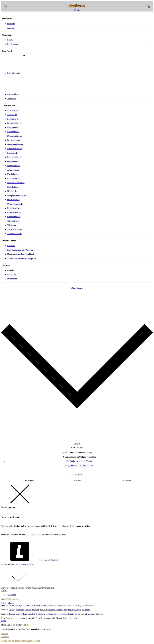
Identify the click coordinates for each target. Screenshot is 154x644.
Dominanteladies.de (15, 144)
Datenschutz (12, 279)
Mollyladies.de (13, 187)
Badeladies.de (13, 119)
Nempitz (78, 610)
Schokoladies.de (14, 217)
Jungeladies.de (13, 170)
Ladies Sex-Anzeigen (14, 605)
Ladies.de (11, 246)
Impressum (12, 275)
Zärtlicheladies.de (14, 234)
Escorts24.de (12, 153)
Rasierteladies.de (14, 212)
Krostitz (28, 610)
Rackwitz (20, 610)
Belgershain (68, 610)
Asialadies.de (13, 110)
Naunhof (52, 610)
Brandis (71, 614)
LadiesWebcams (33, 94)
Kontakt (11, 270)
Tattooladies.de (13, 221)
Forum (10, 40)
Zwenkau (90, 614)
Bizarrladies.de (13, 127)
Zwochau (44, 610)
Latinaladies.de (13, 178)
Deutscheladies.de (15, 136)
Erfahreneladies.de (15, 149)
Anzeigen (11, 28)
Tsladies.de (12, 225)
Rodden (60, 610)
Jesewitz (35, 610)
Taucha (12, 614)
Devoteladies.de (14, 140)
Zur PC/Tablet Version (10, 599)
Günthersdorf (80, 614)
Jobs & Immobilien (21, 258)
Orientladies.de (13, 200)
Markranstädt (51, 614)
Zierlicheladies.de (14, 229)
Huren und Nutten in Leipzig (69, 605)
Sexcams (78, 481)
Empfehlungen (13, 44)
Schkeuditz (62, 614)
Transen (37, 605)
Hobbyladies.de (14, 166)
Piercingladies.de (14, 208)
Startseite (11, 24)
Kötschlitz (99, 614)
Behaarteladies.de (14, 123)
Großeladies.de (13, 161)
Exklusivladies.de (14, 157)
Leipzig (12, 610)
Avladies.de (12, 115)
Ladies (4, 621)
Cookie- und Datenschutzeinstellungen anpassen (20, 641)
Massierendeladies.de (16, 183)
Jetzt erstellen (28, 564)
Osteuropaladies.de (15, 204)
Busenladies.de (13, 132)
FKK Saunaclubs (20, 250)
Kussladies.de (13, 174)
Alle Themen (28, 481)
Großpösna (40, 614)
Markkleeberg (21, 614)
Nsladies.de (12, 191)
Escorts (30, 605)
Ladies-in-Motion (34, 73)
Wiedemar (86, 610)
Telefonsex (12, 99)
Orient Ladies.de (8, 603)
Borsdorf (31, 614)
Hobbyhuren (23, 254)
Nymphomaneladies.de (16, 195)
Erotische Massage (49, 605)
